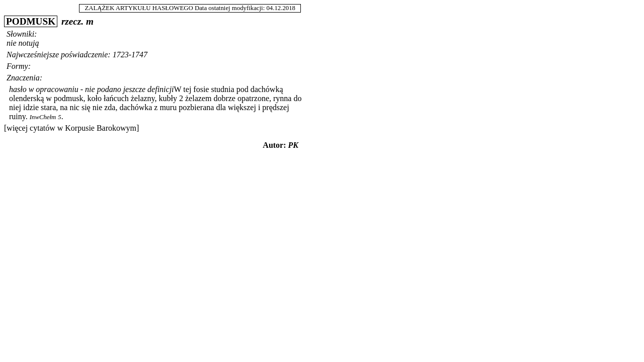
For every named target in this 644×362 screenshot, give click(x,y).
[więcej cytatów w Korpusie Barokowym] (71, 128)
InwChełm (43, 117)
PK (293, 145)
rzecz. (72, 21)
